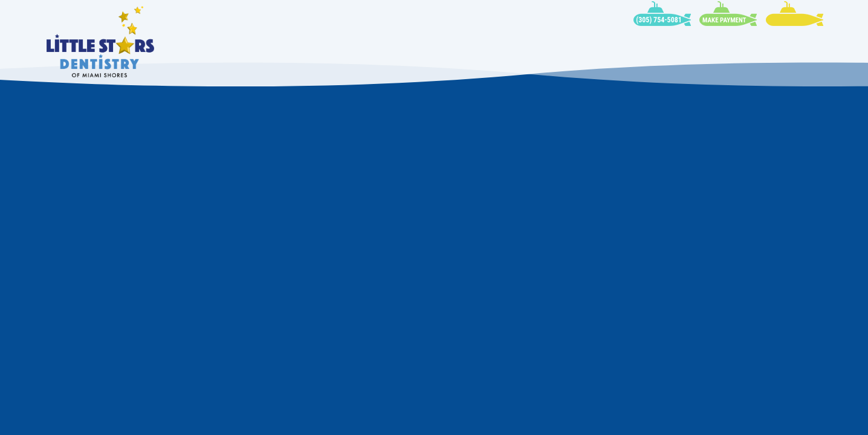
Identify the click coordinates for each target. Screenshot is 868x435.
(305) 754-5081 (659, 20)
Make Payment (724, 20)
